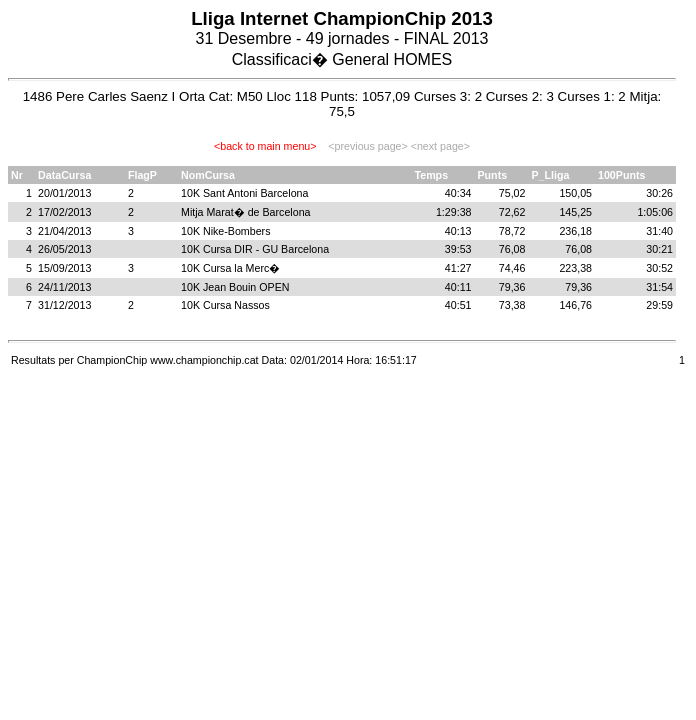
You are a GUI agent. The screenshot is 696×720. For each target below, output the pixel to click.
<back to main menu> (265, 146)
